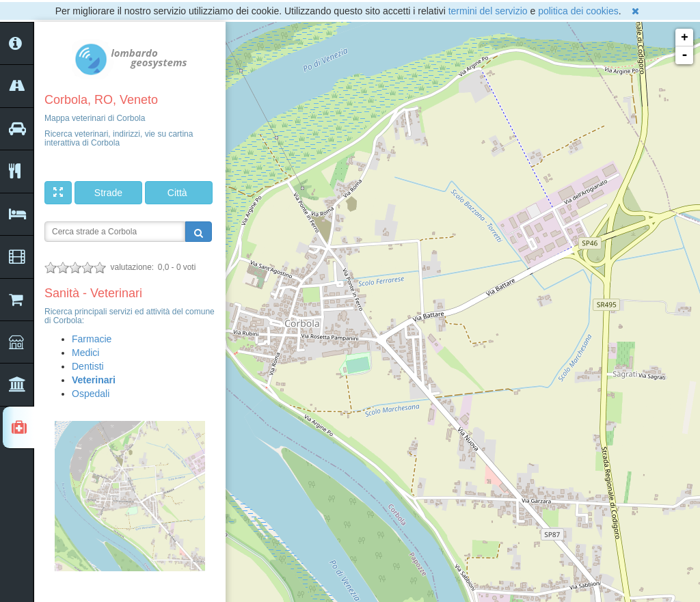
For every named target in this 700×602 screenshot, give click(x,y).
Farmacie (92, 339)
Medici (85, 353)
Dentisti (88, 366)
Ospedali (91, 394)
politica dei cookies (578, 11)
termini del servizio (488, 11)
